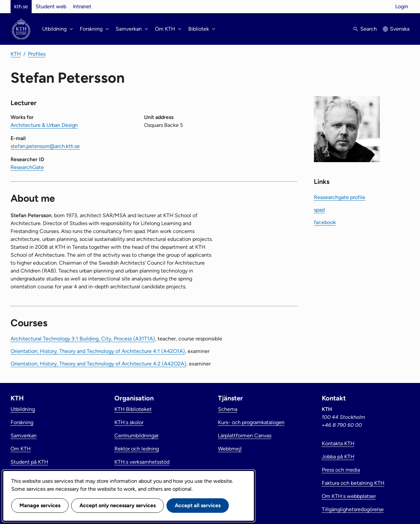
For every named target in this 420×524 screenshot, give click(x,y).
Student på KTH (29, 462)
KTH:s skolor (129, 422)
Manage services (40, 505)
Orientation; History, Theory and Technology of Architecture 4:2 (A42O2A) (98, 364)
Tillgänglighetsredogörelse (353, 509)
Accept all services (198, 505)
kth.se (21, 6)
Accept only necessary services (118, 505)
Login (402, 6)
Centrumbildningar (136, 436)
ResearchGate (27, 167)
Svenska (400, 29)
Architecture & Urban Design (44, 125)
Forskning (22, 422)
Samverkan (24, 436)
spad (319, 210)
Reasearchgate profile (340, 197)
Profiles (37, 54)
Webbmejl (230, 449)
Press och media (341, 470)
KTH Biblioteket (133, 409)
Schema (228, 409)
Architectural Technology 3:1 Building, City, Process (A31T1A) (83, 339)
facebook (325, 222)
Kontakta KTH (338, 443)
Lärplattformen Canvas (245, 436)
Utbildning (23, 409)
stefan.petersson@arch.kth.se (45, 146)
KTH (16, 54)
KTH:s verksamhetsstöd (142, 462)
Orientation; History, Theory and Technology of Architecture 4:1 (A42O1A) (98, 351)
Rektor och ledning (137, 449)
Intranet (82, 6)
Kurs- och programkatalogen (251, 422)
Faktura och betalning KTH (353, 483)
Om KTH (21, 449)
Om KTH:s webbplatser (349, 496)
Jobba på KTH (338, 457)
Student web (51, 6)
